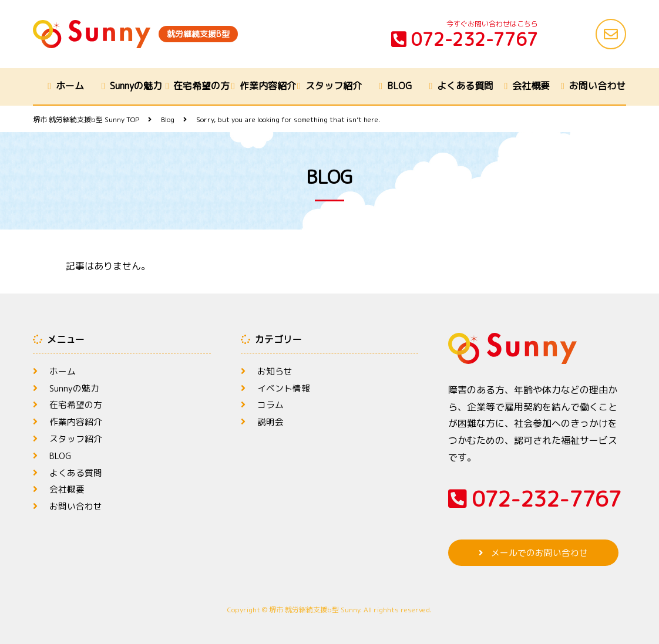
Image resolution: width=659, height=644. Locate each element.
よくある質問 (465, 86)
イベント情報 (285, 388)
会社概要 (531, 86)
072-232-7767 (465, 39)
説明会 (271, 422)
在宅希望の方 (201, 86)
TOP (86, 119)
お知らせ (276, 371)
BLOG (399, 86)
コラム (271, 404)
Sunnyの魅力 (136, 86)
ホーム (70, 86)
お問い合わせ (597, 86)
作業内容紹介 (268, 86)
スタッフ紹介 (334, 86)
